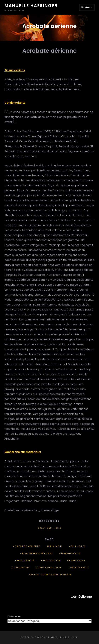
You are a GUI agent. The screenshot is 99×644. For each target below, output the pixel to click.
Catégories (14, 617)
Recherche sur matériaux (23, 452)
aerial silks (77, 546)
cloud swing (76, 560)
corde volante (78, 568)
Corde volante (15, 103)
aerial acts (55, 546)
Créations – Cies (49, 528)
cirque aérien (25, 560)
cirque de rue (51, 560)
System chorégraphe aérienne (50, 575)
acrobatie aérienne (27, 546)
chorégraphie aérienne (37, 553)
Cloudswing (21, 568)
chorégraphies (70, 553)
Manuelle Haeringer (31, 6)
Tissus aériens (15, 70)
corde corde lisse (49, 568)
